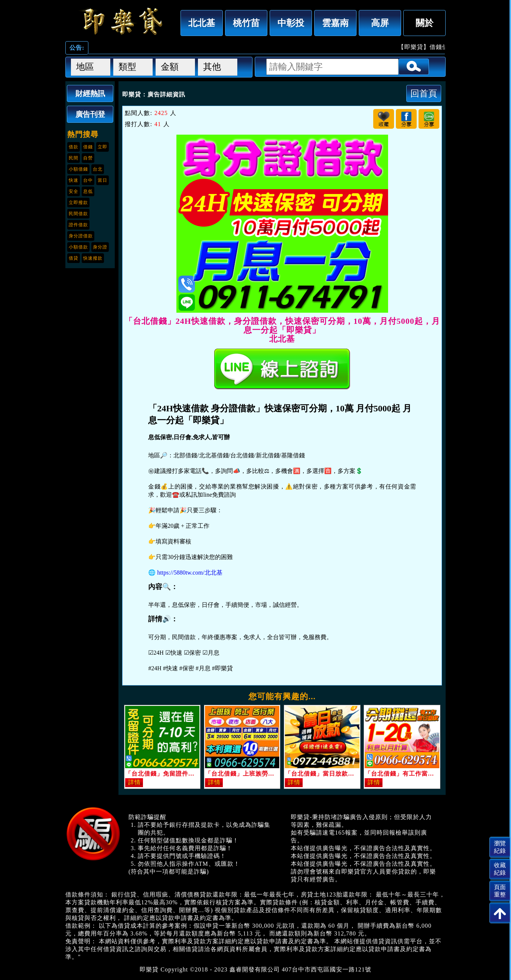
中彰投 (291, 23)
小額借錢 (78, 169)
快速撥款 (93, 258)
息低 (88, 191)
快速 (74, 180)
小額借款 (78, 247)
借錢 (88, 147)
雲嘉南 (335, 23)
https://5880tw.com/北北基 (190, 573)
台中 (88, 180)
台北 (98, 169)
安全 (74, 191)
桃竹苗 (246, 23)
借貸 (74, 258)
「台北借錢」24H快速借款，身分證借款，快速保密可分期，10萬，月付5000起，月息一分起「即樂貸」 (121, 21)
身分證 (100, 247)
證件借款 (78, 225)
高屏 (380, 23)
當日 (102, 180)
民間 (74, 158)
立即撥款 (78, 203)
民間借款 (78, 214)
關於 (424, 23)
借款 (74, 147)
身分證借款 (81, 236)
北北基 (202, 23)
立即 (102, 147)
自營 (88, 158)
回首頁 (424, 93)
